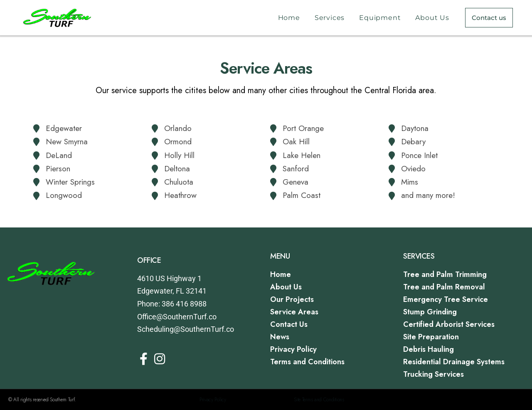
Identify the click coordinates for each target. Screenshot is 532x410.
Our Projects (292, 299)
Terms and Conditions (307, 362)
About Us (432, 18)
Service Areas (294, 312)
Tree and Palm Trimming (445, 274)
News (280, 337)
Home (289, 18)
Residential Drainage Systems (454, 362)
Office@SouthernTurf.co (177, 317)
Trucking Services (433, 374)
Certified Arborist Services (449, 324)
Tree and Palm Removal (444, 287)
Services (330, 18)
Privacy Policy (293, 349)
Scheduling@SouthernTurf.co (186, 329)
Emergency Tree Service (446, 299)
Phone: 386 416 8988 (172, 304)
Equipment (380, 18)
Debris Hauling (429, 349)
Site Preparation (431, 337)
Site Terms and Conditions (319, 400)
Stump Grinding (430, 312)
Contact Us (289, 324)
